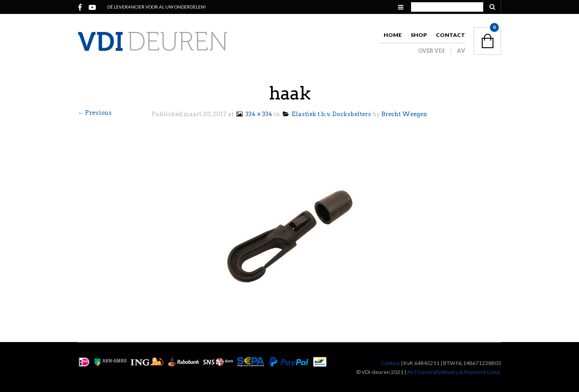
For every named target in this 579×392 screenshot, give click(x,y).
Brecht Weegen (404, 114)
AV (461, 51)
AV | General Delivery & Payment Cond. (454, 372)
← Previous (95, 113)
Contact (450, 35)
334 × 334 (254, 114)
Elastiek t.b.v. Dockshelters (327, 114)
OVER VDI (432, 51)
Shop (419, 35)
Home (393, 35)
